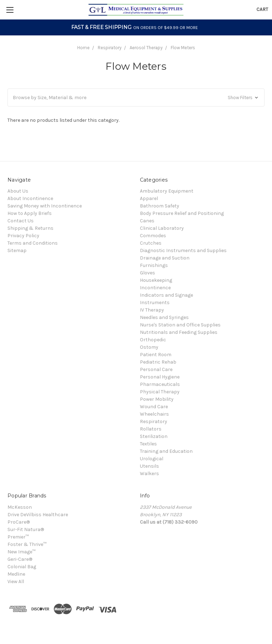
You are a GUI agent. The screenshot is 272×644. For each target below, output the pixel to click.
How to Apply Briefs (30, 213)
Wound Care (154, 407)
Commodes (153, 236)
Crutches (151, 243)
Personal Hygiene (160, 377)
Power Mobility (157, 399)
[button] (136, 98)
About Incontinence (30, 198)
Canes (147, 221)
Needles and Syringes (164, 317)
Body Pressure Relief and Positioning (182, 213)
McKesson (20, 507)
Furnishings (154, 265)
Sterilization (154, 436)
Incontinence (155, 288)
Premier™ (18, 537)
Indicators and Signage (166, 295)
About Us (18, 191)
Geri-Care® (20, 559)
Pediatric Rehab (158, 362)
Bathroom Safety (160, 206)
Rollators (151, 429)
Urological (152, 459)
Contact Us (21, 221)
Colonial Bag (22, 567)
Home (83, 48)
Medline (16, 574)
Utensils (149, 466)
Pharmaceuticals (160, 384)
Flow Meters (183, 48)
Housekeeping (156, 280)
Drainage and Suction (165, 258)
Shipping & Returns (30, 228)
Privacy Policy (23, 236)
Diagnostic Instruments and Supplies (183, 250)
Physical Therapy (160, 392)
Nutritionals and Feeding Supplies (179, 332)
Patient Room (156, 355)
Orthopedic (153, 340)
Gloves (148, 273)
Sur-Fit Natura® (26, 529)
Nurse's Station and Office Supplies (180, 325)
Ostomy (149, 347)
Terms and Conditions (33, 243)
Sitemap (17, 250)
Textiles (148, 444)
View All (16, 582)
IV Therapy (152, 310)
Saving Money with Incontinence (45, 206)
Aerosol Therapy (146, 48)
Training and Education (166, 451)
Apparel (149, 198)
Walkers (149, 474)
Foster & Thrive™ (27, 544)
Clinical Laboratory (162, 228)
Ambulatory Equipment (167, 191)
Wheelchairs (154, 414)
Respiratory (110, 48)
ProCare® (19, 522)
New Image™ (21, 552)
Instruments (155, 303)
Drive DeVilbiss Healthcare (38, 515)
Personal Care (156, 369)
